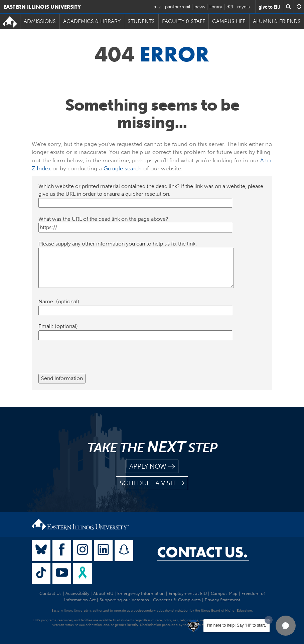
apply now (152, 466)
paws (200, 7)
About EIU (103, 593)
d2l (230, 7)
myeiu (244, 7)
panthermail (178, 7)
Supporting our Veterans (124, 600)
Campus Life (229, 21)
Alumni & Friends (277, 21)
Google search (123, 168)
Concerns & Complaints (177, 600)
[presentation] (89, 361)
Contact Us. (202, 552)
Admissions (40, 21)
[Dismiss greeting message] (269, 620)
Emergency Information (141, 593)
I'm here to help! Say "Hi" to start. (237, 625)
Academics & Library (92, 21)
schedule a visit (152, 483)
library (216, 7)
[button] (286, 626)
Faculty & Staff (184, 21)
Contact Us (50, 593)
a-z (157, 7)
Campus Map (224, 593)
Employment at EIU (188, 593)
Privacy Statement (222, 600)
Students (141, 21)
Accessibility (77, 593)
